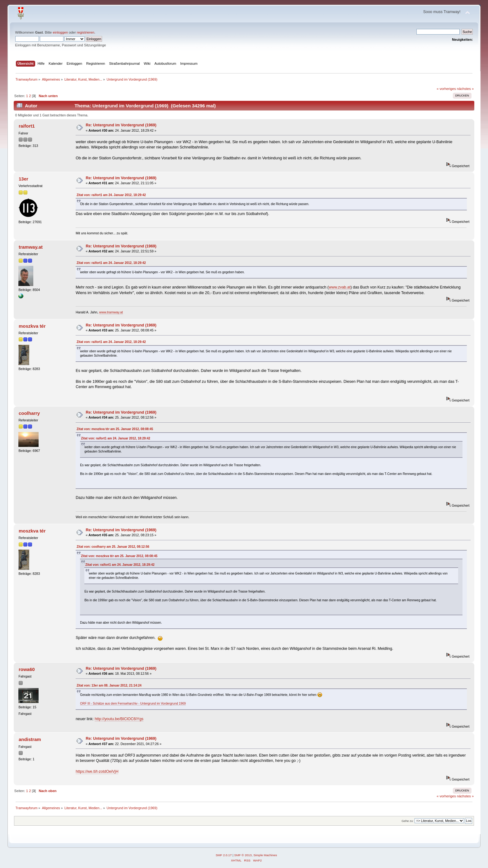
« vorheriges (446, 89)
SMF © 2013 (243, 855)
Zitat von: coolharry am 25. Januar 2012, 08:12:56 (113, 547)
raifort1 (27, 126)
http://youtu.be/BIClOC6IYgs (119, 719)
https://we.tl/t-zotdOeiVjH (97, 772)
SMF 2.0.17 (224, 855)
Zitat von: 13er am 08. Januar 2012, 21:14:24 (109, 685)
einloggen (60, 32)
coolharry (29, 413)
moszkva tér (32, 326)
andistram (30, 739)
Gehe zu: (408, 821)
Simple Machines (265, 855)
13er (23, 179)
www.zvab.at (340, 287)
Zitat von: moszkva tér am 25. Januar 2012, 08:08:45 (115, 429)
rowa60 (27, 669)
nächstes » (465, 89)
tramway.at (31, 247)
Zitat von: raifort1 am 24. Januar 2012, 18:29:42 (111, 195)
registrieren (86, 32)
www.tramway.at (111, 312)
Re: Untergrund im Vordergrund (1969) (121, 125)
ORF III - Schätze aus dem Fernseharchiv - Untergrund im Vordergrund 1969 (133, 704)
